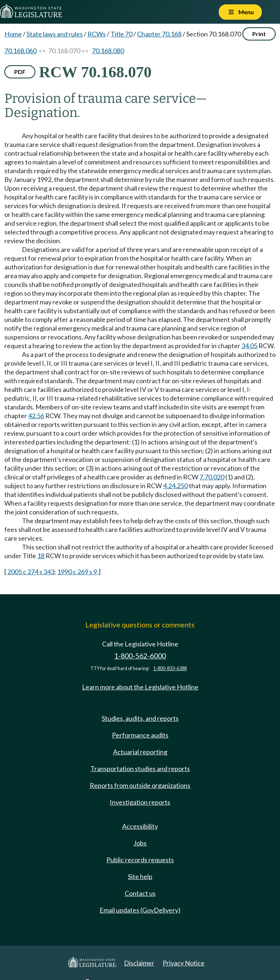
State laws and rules (55, 34)
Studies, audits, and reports (140, 718)
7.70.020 (212, 477)
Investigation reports (140, 802)
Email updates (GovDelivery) (140, 910)
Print (259, 34)
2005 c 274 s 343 (31, 572)
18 (41, 556)
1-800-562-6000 (140, 656)
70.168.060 (20, 51)
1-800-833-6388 (170, 668)
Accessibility (140, 826)
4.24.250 (175, 486)
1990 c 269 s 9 (77, 572)
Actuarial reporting (140, 752)
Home (13, 34)
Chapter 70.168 (159, 34)
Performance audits (140, 735)
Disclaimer (139, 963)
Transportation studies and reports (140, 769)
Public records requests (140, 860)
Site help (140, 876)
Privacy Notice (184, 963)
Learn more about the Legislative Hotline (140, 687)
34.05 (249, 346)
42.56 (36, 416)
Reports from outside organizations (140, 785)
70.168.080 (108, 51)
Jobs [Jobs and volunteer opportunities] (140, 843)
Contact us (140, 893)
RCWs (97, 34)
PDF (20, 72)
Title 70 (121, 34)
